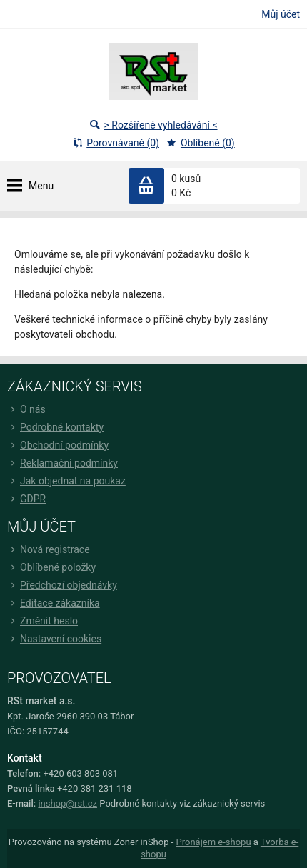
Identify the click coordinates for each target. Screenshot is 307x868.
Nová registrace (49, 549)
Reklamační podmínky (62, 463)
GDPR (26, 499)
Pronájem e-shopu (214, 842)
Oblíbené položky (51, 567)
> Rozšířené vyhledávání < (153, 125)
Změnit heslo (42, 621)
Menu (41, 186)
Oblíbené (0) (201, 143)
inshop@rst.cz (67, 803)
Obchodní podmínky (58, 445)
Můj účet (281, 14)
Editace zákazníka (54, 603)
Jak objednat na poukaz (66, 481)
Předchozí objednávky (62, 585)
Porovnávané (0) (116, 143)
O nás (26, 409)
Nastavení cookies (54, 639)
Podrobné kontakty (55, 427)
